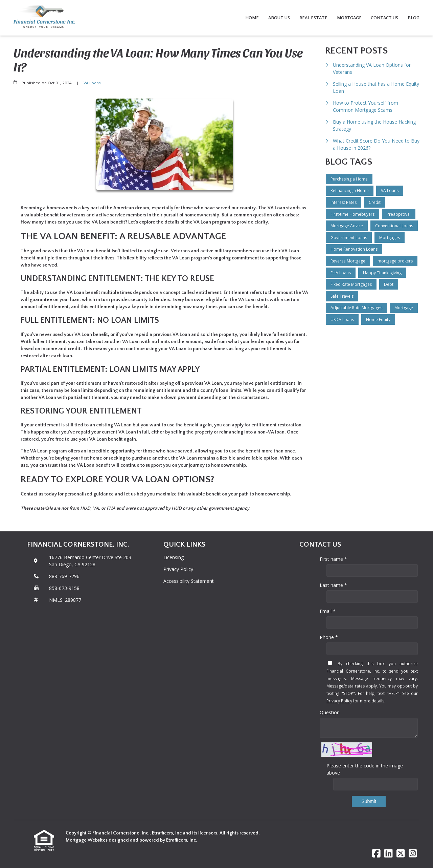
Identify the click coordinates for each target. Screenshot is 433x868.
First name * (333, 559)
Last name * (333, 585)
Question (330, 712)
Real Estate (313, 18)
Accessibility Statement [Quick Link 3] (189, 581)
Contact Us (384, 18)
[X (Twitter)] (401, 854)
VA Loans (92, 83)
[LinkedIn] (389, 854)
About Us (279, 18)
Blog (414, 18)
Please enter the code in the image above (365, 769)
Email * (328, 611)
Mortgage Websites (87, 840)
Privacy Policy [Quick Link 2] (178, 569)
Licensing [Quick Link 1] (174, 557)
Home (252, 18)
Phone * (329, 637)
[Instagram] (413, 854)
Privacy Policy (339, 701)
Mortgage (349, 18)
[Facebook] (376, 854)
